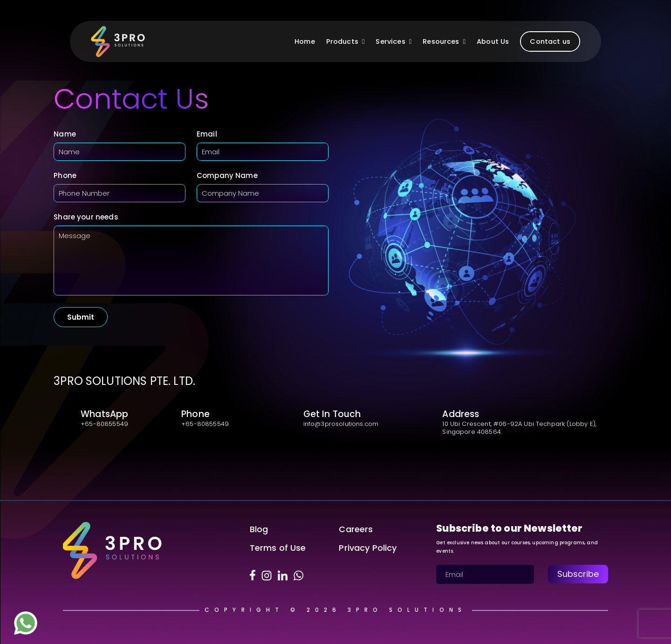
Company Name (227, 175)
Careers (356, 529)
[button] (361, 41)
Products (346, 41)
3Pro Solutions (407, 610)
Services (394, 41)
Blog (259, 529)
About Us (493, 41)
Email (207, 134)
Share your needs (86, 217)
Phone (65, 175)
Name (65, 134)
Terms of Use (278, 548)
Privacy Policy (368, 548)
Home (305, 41)
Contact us (550, 41)
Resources (444, 41)
